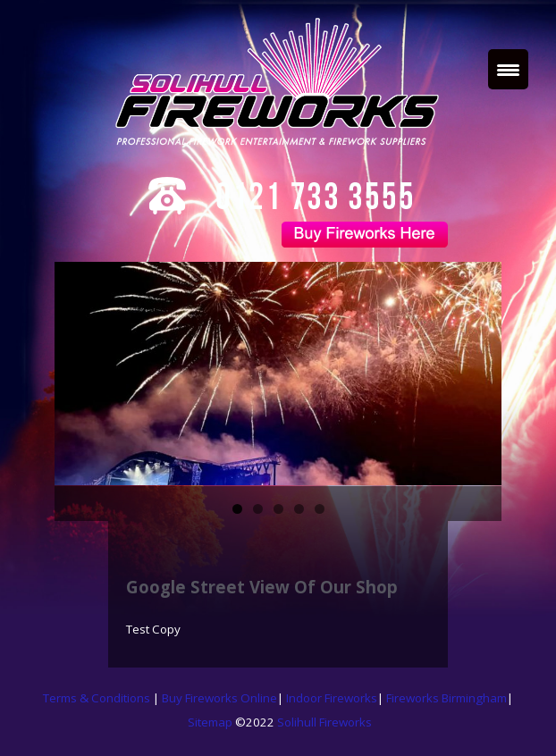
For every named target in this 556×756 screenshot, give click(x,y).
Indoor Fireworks (332, 698)
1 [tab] (237, 509)
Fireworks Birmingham (446, 698)
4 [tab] (299, 509)
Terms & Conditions (98, 698)
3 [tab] (278, 509)
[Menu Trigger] (508, 69)
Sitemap (210, 722)
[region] (278, 374)
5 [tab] (320, 509)
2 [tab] (258, 509)
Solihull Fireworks (324, 722)
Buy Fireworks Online (219, 698)
